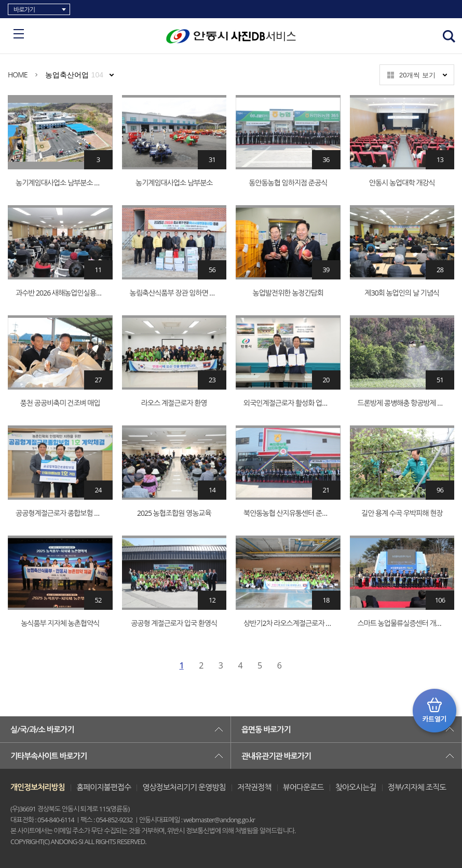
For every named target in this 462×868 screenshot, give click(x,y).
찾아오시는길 (356, 787)
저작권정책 (254, 787)
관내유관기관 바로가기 (276, 756)
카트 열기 (434, 711)
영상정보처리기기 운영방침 (184, 787)
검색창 (449, 36)
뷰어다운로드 (303, 787)
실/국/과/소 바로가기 (42, 729)
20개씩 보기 (417, 75)
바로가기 (24, 10)
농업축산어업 (74, 75)
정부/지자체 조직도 (417, 787)
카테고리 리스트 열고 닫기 (19, 34)
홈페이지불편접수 (104, 787)
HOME (18, 75)
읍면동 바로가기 (266, 729)
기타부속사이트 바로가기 (49, 756)
